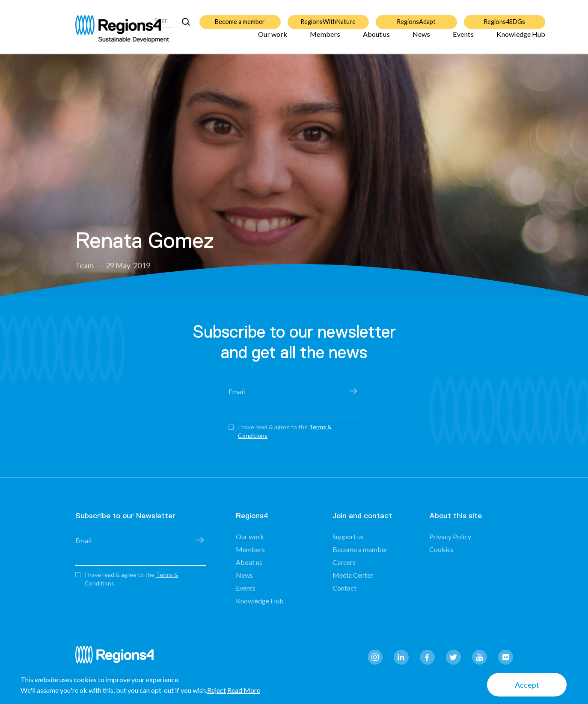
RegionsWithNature (328, 17)
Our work (273, 39)
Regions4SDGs (504, 17)
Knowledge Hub (521, 39)
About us (376, 39)
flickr (506, 657)
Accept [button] (527, 685)
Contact (344, 588)
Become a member (240, 17)
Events (463, 39)
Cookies (441, 549)
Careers (344, 562)
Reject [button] (217, 690)
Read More (244, 690)
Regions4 (118, 658)
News (421, 39)
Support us (348, 536)
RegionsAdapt (416, 17)
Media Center (353, 575)
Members (325, 39)
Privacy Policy (450, 536)
